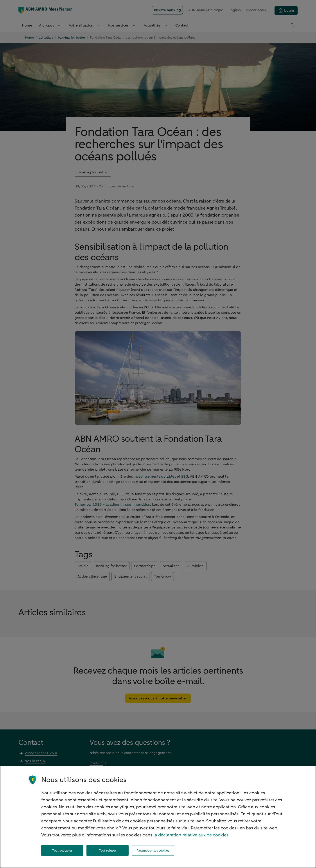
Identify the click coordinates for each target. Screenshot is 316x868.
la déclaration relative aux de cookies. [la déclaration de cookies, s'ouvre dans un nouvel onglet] (191, 835)
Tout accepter (62, 851)
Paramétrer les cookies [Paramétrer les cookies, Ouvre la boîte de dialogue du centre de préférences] (153, 851)
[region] (158, 817)
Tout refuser (108, 851)
